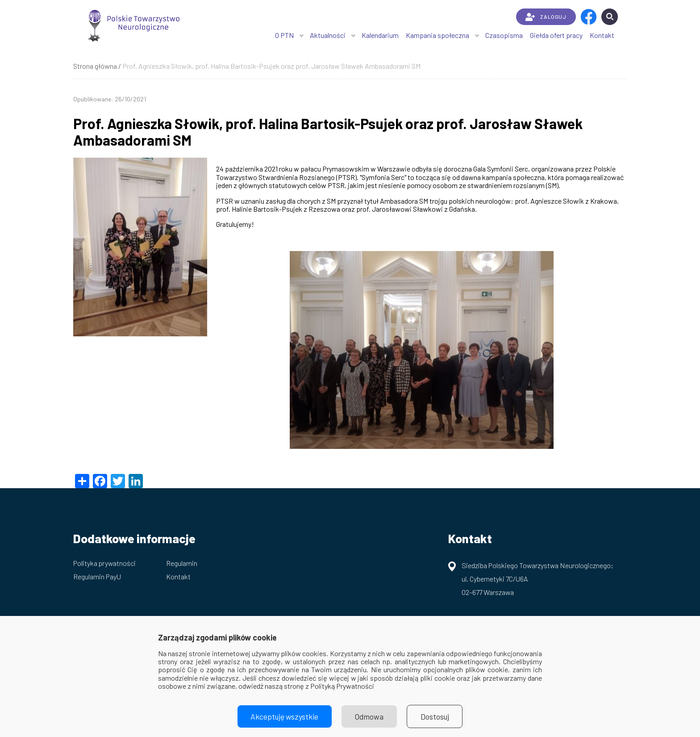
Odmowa (370, 716)
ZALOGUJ (546, 17)
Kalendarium (380, 35)
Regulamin (182, 563)
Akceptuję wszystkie (284, 716)
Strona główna (95, 66)
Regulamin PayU (97, 576)
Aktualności (328, 35)
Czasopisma (504, 35)
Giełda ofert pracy (556, 35)
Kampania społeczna (437, 35)
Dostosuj (436, 716)
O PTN (284, 35)
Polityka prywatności (104, 563)
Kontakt (602, 35)
